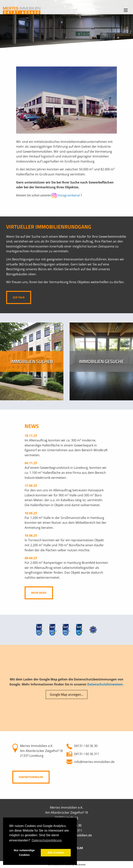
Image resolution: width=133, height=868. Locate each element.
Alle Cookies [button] (56, 853)
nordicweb (80, 864)
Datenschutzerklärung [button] (47, 840)
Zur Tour (19, 297)
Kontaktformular (31, 777)
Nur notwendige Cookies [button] (24, 853)
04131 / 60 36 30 (86, 746)
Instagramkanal (66, 195)
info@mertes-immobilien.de (94, 762)
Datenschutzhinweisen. (106, 684)
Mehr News (39, 593)
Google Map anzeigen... (67, 695)
